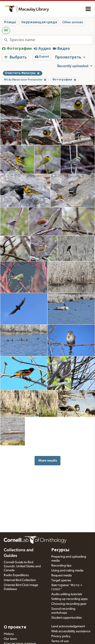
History (9, 634)
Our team (10, 639)
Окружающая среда (39, 22)
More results (48, 461)
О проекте (15, 627)
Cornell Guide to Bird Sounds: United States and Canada (22, 566)
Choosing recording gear (69, 604)
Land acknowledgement (68, 626)
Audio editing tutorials (67, 594)
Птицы (10, 22)
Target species (61, 580)
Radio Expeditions (16, 575)
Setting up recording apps (69, 599)
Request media (61, 575)
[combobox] (51, 40)
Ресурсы (60, 550)
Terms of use (60, 641)
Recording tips (61, 566)
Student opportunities (67, 618)
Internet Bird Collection (20, 580)
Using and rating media (67, 571)
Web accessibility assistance (71, 631)
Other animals (73, 22)
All (6, 30)
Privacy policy (61, 636)
